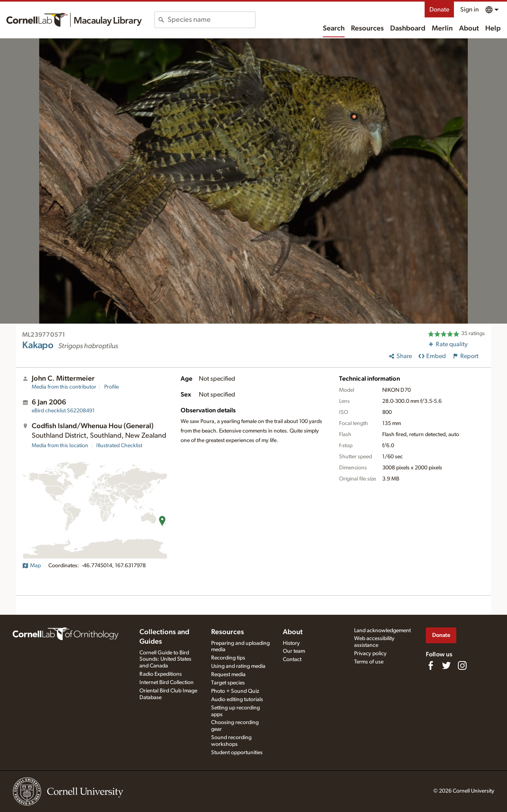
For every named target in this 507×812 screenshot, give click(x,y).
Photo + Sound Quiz (235, 691)
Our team (294, 651)
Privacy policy (370, 654)
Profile (112, 387)
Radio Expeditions (161, 674)
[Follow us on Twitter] (446, 665)
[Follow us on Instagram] (462, 665)
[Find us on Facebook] (431, 665)
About (469, 29)
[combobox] (211, 20)
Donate (439, 10)
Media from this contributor (64, 387)
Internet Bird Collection (167, 682)
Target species (228, 683)
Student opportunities (237, 753)
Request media (228, 675)
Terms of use (369, 662)
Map (31, 566)
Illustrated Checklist (119, 446)
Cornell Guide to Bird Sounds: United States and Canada (165, 660)
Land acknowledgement (382, 631)
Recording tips (228, 658)
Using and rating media (238, 666)
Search (334, 29)
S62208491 (63, 411)
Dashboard (408, 29)
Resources (367, 29)
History (291, 643)
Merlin (442, 29)
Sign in (470, 10)
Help (493, 29)
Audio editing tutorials (237, 700)
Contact (292, 660)
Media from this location (60, 446)
